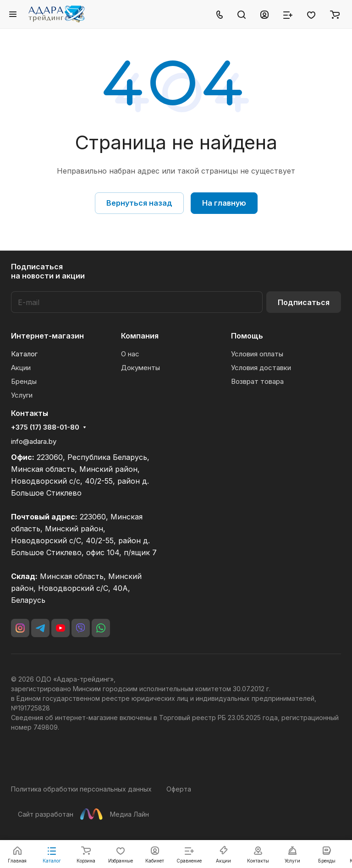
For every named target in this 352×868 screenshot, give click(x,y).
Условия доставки (261, 368)
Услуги (22, 395)
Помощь (247, 336)
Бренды (24, 381)
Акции (21, 368)
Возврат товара (257, 381)
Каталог (24, 354)
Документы (140, 368)
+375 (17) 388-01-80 (45, 427)
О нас (130, 354)
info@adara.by (34, 441)
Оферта (179, 789)
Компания (140, 336)
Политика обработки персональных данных (81, 789)
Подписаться (304, 302)
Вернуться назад (139, 203)
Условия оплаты (257, 354)
